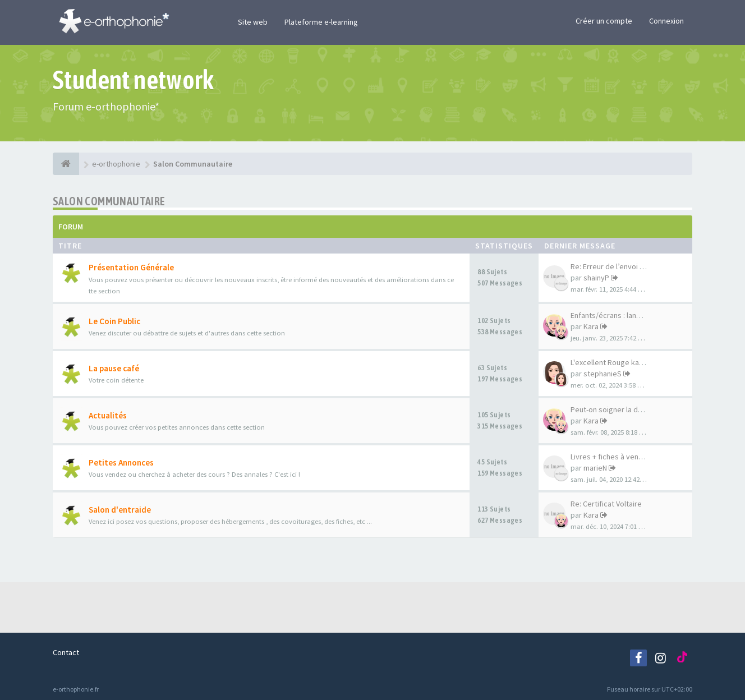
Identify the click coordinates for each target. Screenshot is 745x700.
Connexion (666, 21)
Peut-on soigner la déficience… (624, 409)
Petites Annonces (121, 462)
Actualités (108, 415)
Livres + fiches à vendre (610, 457)
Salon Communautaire (109, 201)
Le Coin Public (114, 321)
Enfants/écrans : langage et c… (623, 315)
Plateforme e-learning (321, 22)
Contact (66, 652)
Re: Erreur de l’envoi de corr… (621, 266)
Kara (591, 326)
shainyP (596, 278)
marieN (595, 468)
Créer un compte (604, 21)
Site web (253, 22)
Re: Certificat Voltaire (606, 504)
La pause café (114, 368)
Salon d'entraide (120, 510)
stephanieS (603, 374)
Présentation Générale (131, 267)
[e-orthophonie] (66, 164)
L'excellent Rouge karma (611, 362)
